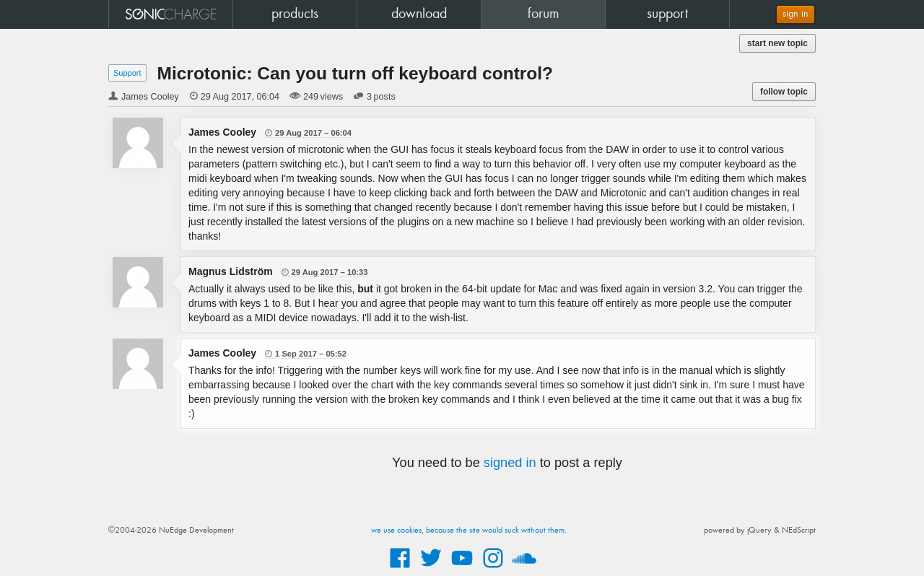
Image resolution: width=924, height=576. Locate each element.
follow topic (784, 92)
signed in (510, 463)
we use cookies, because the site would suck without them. (469, 531)
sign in (796, 14)
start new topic (777, 43)
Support (127, 73)
